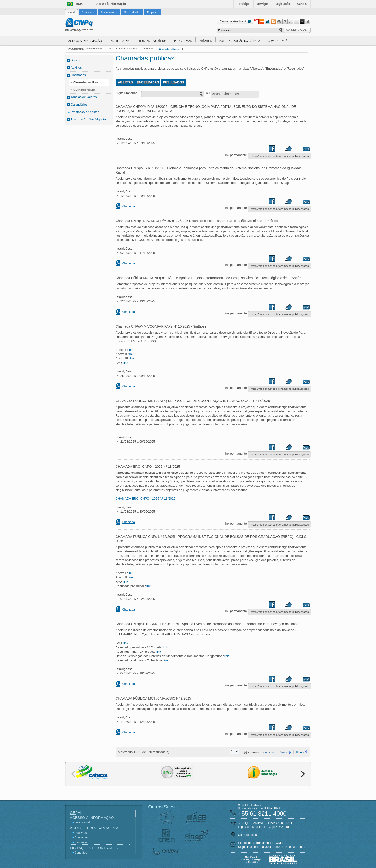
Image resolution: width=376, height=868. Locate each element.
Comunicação (279, 41)
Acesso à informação (111, 4)
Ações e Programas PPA (94, 828)
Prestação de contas (85, 112)
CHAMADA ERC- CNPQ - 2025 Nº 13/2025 (146, 499)
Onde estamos (247, 835)
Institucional (120, 41)
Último (299, 752)
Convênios (81, 838)
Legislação (283, 4)
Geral (110, 49)
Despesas (81, 842)
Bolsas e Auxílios (153, 41)
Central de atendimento (236, 21)
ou (208, 93)
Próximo (283, 752)
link (130, 350)
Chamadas (148, 49)
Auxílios (76, 68)
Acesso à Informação (85, 41)
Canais (302, 4)
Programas (183, 41)
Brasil (80, 4)
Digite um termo (127, 93)
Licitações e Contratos (94, 848)
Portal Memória (94, 49)
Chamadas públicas (169, 49)
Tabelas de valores (84, 97)
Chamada (129, 206)
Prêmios (206, 41)
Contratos (81, 853)
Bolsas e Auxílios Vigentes (89, 119)
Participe (243, 4)
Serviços (262, 4)
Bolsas (75, 60)
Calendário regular (84, 90)
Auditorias (81, 833)
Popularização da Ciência (240, 41)
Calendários (79, 105)
